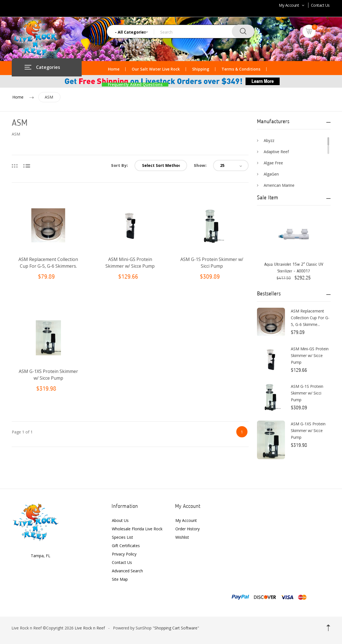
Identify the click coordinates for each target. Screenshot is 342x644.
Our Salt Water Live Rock (156, 69)
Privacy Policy (124, 554)
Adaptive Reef (276, 152)
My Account (292, 5)
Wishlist (182, 537)
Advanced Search (127, 571)
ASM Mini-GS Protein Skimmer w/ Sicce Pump (310, 355)
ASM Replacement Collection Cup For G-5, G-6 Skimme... (310, 318)
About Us (120, 520)
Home (114, 69)
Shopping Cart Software (176, 628)
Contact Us (320, 5)
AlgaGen (271, 174)
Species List (122, 537)
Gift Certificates (126, 546)
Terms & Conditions (241, 69)
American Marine (279, 185)
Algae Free (273, 163)
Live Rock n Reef (90, 628)
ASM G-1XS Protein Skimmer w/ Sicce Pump (308, 431)
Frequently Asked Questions (135, 85)
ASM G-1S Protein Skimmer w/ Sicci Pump (307, 393)
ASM (49, 97)
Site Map (120, 579)
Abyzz (269, 140)
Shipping (201, 69)
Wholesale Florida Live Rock (137, 529)
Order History (187, 529)
